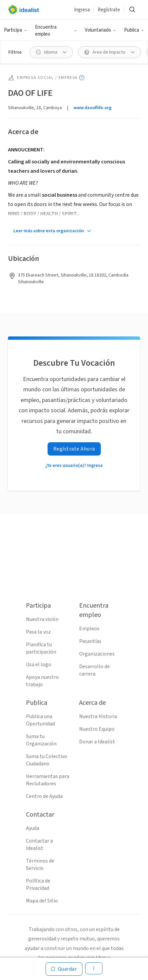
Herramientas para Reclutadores (48, 780)
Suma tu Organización (41, 740)
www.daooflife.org (92, 108)
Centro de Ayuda (44, 796)
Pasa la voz (38, 632)
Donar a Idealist (97, 742)
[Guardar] (64, 969)
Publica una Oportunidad (40, 720)
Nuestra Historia (98, 716)
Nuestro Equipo (97, 729)
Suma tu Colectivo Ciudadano (47, 760)
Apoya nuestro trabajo (42, 681)
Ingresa (82, 10)
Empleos (89, 629)
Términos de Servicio (40, 865)
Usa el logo (39, 665)
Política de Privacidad (38, 884)
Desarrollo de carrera (94, 670)
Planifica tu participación (41, 648)
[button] (15, 30)
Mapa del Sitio (42, 901)
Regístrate (109, 10)
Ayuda (33, 828)
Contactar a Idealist (39, 845)
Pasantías (90, 641)
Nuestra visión (42, 619)
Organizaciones (97, 654)
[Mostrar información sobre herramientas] (82, 78)
